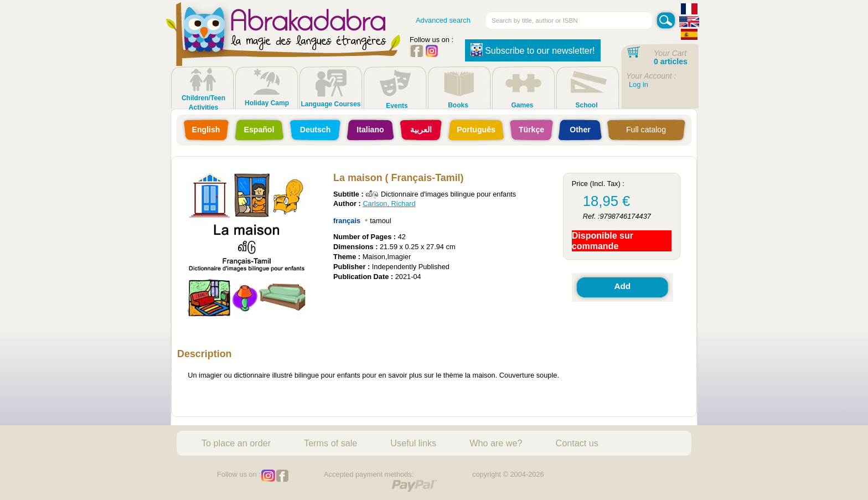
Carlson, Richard (389, 203)
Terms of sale (330, 443)
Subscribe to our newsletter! (533, 50)
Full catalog (646, 130)
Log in (639, 84)
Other (580, 130)
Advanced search (443, 20)
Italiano (370, 130)
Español (259, 130)
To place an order (236, 443)
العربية (421, 130)
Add (622, 286)
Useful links (413, 443)
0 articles (671, 61)
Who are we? (496, 443)
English (206, 130)
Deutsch (316, 130)
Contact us (577, 443)
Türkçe (531, 130)
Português (476, 130)
